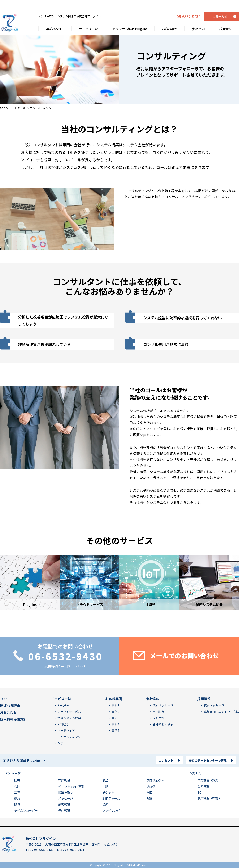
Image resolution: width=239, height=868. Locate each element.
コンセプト (166, 760)
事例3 (115, 718)
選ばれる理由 (55, 19)
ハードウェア (66, 730)
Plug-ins (63, 705)
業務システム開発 (69, 718)
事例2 (115, 712)
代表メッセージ (163, 705)
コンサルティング (69, 737)
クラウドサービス (69, 712)
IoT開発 (62, 724)
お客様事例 (170, 19)
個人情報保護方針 (13, 719)
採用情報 (225, 19)
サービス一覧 (88, 19)
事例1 (115, 705)
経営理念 (158, 712)
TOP (3, 108)
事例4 (115, 724)
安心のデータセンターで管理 (208, 760)
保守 (60, 743)
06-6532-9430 (188, 6)
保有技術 (158, 718)
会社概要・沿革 (163, 724)
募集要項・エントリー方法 (221, 712)
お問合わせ (8, 712)
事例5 (115, 730)
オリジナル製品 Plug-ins (130, 19)
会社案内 (198, 19)
